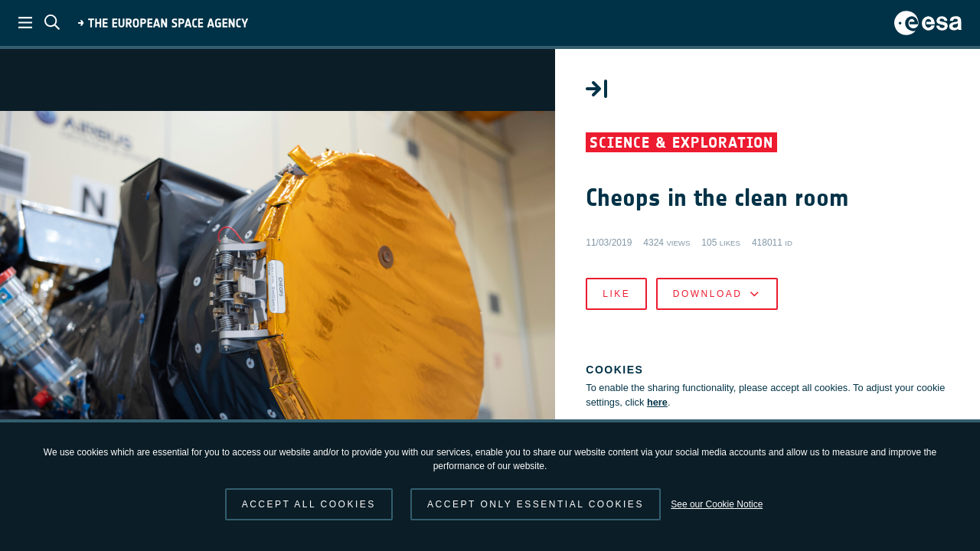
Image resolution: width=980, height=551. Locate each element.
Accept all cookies (309, 504)
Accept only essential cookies (536, 504)
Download (720, 294)
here (661, 403)
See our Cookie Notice (717, 504)
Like (620, 294)
